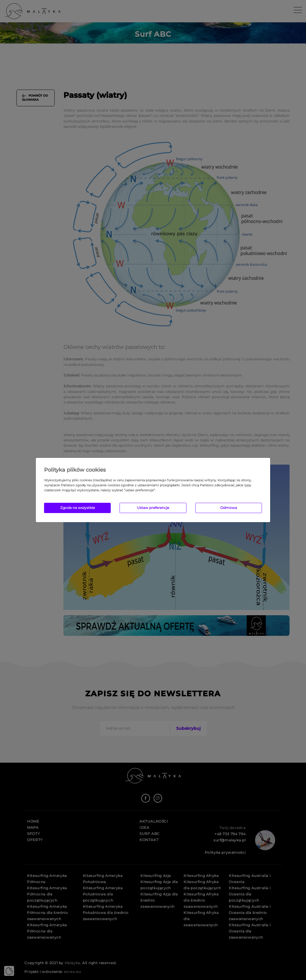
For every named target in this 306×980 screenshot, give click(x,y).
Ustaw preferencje (153, 508)
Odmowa (229, 508)
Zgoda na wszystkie (78, 508)
